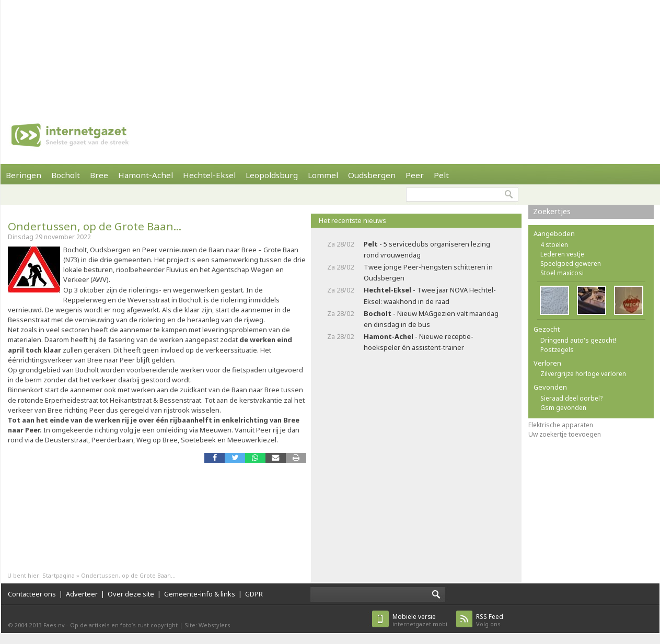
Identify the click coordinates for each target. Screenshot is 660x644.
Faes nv (54, 625)
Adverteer (82, 594)
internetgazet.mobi (420, 620)
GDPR (254, 594)
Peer (415, 175)
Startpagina (59, 575)
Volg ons (490, 620)
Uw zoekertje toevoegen (565, 434)
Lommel (323, 175)
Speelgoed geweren (571, 264)
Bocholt (66, 175)
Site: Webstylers (207, 625)
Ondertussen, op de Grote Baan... (95, 226)
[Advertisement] (137, 52)
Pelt (441, 175)
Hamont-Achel (146, 175)
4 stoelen (554, 245)
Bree (99, 175)
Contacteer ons (32, 594)
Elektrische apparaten (561, 425)
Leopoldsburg (272, 175)
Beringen (24, 175)
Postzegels (557, 350)
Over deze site (131, 594)
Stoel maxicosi (562, 273)
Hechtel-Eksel (209, 175)
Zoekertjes (552, 211)
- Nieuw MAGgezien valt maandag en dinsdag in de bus (431, 319)
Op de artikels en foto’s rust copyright (124, 625)
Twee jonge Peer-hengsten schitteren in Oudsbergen (428, 272)
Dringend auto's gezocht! (578, 340)
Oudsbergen (372, 175)
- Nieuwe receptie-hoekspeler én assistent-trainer (419, 342)
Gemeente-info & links (200, 594)
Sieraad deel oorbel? (571, 398)
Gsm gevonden (563, 408)
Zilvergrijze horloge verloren (583, 374)
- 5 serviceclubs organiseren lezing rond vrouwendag (427, 249)
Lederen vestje (562, 254)
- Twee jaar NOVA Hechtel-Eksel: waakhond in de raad (430, 295)
